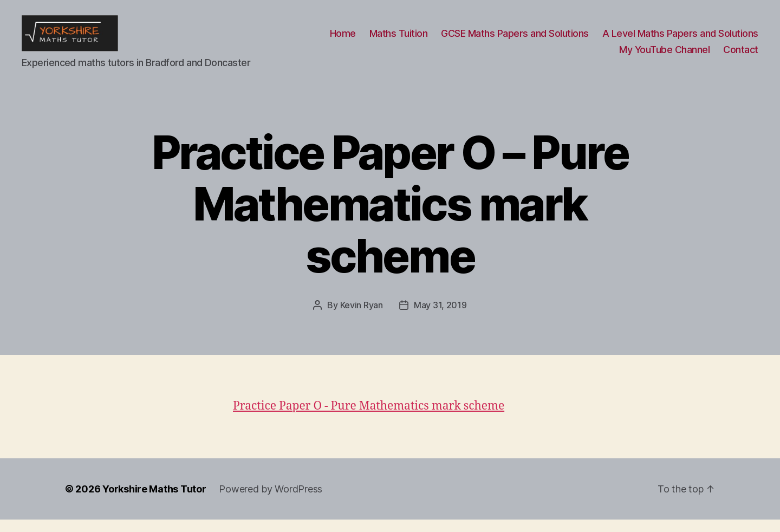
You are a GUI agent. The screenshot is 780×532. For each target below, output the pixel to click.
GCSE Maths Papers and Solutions (515, 40)
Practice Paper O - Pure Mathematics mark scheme (369, 419)
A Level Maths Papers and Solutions (680, 40)
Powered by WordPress (271, 501)
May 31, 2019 (440, 317)
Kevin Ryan (362, 317)
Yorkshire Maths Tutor (154, 501)
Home (343, 40)
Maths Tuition (399, 40)
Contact (741, 56)
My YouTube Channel (664, 56)
